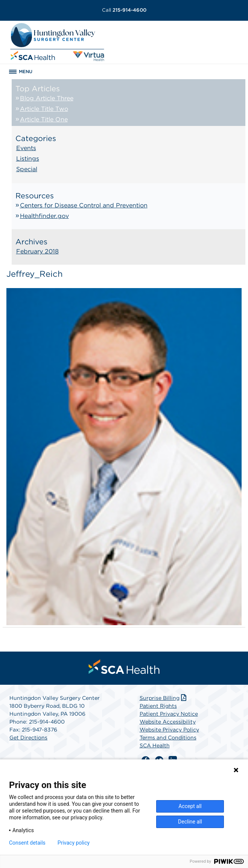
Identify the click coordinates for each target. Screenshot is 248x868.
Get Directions (28, 738)
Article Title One (44, 119)
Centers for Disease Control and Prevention (84, 205)
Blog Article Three (47, 98)
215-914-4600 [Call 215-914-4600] (124, 10)
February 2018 (37, 251)
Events (26, 148)
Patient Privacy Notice (169, 714)
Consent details (27, 843)
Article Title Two (44, 109)
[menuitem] (124, 667)
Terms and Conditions (168, 738)
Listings (28, 159)
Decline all (190, 822)
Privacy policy (74, 843)
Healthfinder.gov (44, 216)
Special (27, 169)
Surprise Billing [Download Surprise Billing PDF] (164, 698)
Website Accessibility (168, 722)
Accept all (190, 806)
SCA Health (155, 745)
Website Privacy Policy (169, 730)
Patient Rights (158, 706)
